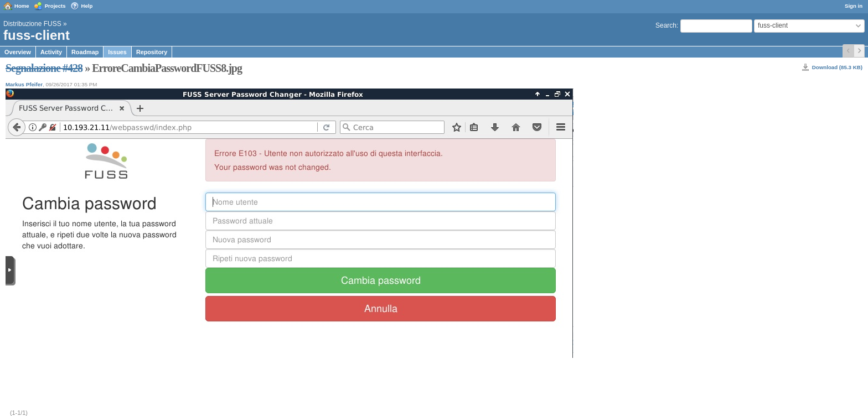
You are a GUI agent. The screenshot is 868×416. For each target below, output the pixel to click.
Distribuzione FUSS (32, 24)
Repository (152, 52)
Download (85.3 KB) (837, 67)
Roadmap (85, 52)
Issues (117, 52)
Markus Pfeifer (24, 84)
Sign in (854, 6)
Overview (18, 52)
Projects (55, 6)
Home (22, 6)
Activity (51, 52)
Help (87, 6)
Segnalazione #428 (44, 68)
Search (666, 25)
